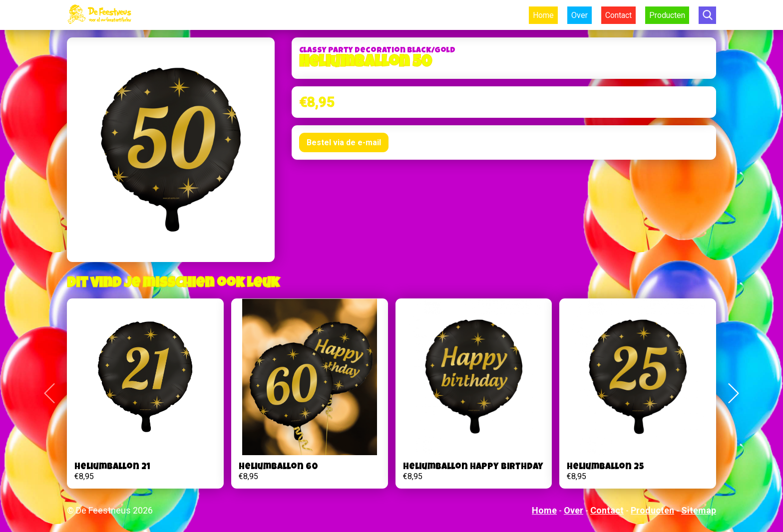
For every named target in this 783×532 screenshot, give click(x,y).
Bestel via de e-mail (344, 142)
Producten (667, 15)
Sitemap (699, 510)
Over (580, 15)
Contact (618, 15)
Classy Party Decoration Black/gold (377, 51)
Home (543, 15)
